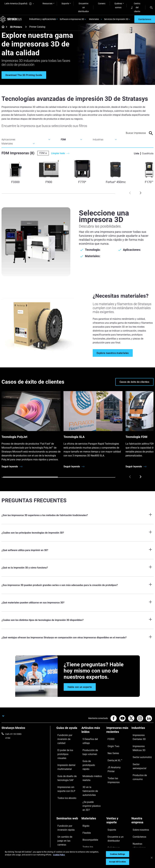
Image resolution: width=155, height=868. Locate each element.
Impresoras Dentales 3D (141, 740)
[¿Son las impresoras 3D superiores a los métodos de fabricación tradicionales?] (77, 519)
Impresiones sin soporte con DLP (64, 773)
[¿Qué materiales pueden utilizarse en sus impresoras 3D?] (77, 606)
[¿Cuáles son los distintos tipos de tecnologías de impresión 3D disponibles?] (77, 624)
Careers (102, 3)
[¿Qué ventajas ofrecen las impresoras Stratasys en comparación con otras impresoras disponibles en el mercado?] (77, 641)
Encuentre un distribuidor (84, 7)
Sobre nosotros (139, 801)
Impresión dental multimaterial (64, 756)
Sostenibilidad (138, 823)
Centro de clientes (115, 827)
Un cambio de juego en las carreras (67, 807)
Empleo (135, 814)
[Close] (152, 858)
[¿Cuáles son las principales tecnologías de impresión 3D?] (77, 536)
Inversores (136, 827)
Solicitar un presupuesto (112, 816)
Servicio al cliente (114, 831)
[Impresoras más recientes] (117, 735)
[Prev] (130, 197)
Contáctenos (138, 805)
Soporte (65, 3)
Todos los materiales (91, 810)
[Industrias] (142, 733)
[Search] (151, 7)
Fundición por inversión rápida (67, 799)
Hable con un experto (116, 822)
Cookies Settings (118, 854)
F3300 (109, 742)
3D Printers (16, 31)
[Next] (141, 197)
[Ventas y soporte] (117, 794)
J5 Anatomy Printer (116, 759)
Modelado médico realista (90, 765)
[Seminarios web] (67, 792)
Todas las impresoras (116, 764)
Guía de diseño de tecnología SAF (65, 765)
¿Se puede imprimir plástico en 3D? (90, 782)
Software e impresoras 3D (72, 21)
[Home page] (2, 31)
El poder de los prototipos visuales (65, 748)
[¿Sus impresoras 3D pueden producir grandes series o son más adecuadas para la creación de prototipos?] (77, 589)
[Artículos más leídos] (92, 735)
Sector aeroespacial (141, 759)
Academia (136, 819)
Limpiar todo (58, 157)
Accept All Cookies (118, 862)
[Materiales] (92, 792)
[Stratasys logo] (12, 21)
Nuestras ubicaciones (142, 810)
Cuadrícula (148, 157)
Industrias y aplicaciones (42, 21)
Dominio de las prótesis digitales (67, 829)
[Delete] (46, 157)
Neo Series (111, 750)
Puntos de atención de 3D (67, 820)
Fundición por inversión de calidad (67, 740)
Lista (137, 157)
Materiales (94, 21)
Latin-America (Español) (19, 4)
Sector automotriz (140, 754)
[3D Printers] (26, 30)
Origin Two (111, 746)
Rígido (84, 797)
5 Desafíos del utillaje (91, 742)
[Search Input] (132, 137)
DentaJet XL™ (113, 755)
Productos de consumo (142, 763)
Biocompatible (88, 806)
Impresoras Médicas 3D (141, 748)
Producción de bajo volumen (90, 748)
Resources (47, 3)
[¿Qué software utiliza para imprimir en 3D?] (77, 554)
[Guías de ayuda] (67, 733)
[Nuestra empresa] (142, 794)
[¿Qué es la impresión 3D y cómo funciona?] (77, 571)
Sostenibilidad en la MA (67, 814)
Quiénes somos (118, 5)
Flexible (85, 801)
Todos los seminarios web (66, 837)
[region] (77, 858)
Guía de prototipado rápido (91, 756)
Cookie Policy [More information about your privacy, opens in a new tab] (59, 855)
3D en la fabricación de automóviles (92, 773)
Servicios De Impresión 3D (116, 21)
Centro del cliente (136, 7)
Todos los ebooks (65, 780)
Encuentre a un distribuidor (113, 807)
